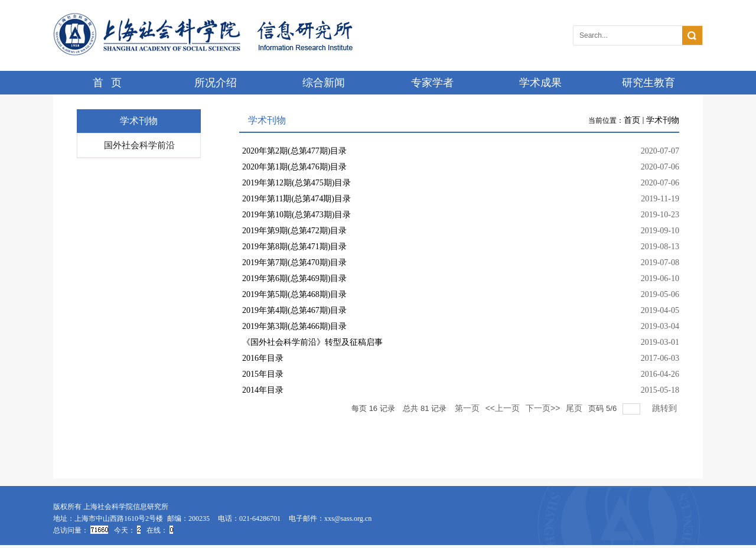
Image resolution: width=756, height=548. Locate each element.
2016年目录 (263, 358)
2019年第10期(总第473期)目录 (296, 215)
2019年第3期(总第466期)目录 (294, 326)
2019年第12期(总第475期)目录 (296, 183)
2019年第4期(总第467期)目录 (294, 310)
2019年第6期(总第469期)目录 (294, 278)
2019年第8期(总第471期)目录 (294, 247)
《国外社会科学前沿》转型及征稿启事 (312, 342)
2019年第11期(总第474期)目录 (296, 199)
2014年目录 (263, 390)
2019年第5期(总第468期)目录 (294, 294)
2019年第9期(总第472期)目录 (294, 231)
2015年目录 (263, 374)
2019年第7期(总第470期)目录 (294, 262)
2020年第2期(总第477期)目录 (294, 151)
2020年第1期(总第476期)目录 (294, 167)
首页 (632, 120)
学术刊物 (663, 120)
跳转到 (666, 408)
